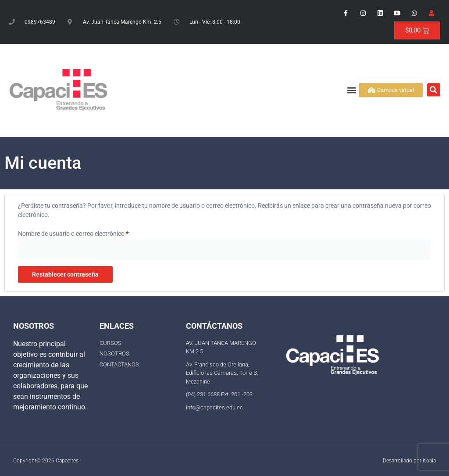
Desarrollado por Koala (409, 461)
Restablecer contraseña (65, 274)
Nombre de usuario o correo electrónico (88, 232)
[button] (352, 90)
